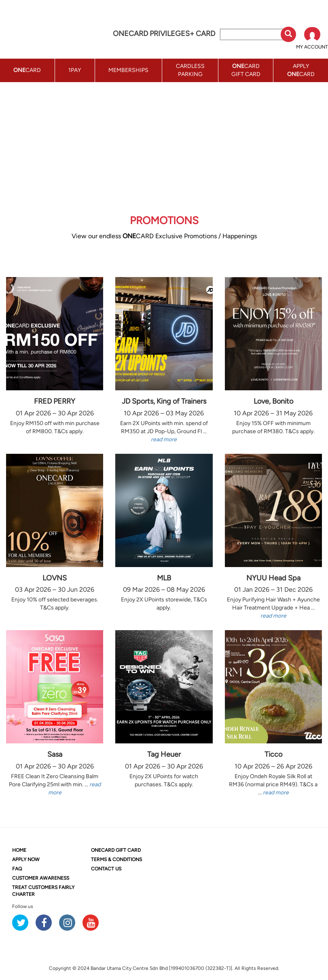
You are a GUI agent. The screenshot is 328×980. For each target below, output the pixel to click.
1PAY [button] (75, 70)
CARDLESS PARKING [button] (190, 70)
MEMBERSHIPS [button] (128, 70)
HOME (19, 850)
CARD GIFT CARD (116, 850)
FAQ (17, 869)
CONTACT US (106, 869)
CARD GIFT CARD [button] (246, 70)
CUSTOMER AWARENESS (41, 878)
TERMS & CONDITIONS (116, 859)
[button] (312, 39)
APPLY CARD (301, 70)
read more (164, 439)
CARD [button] (27, 70)
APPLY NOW (26, 859)
